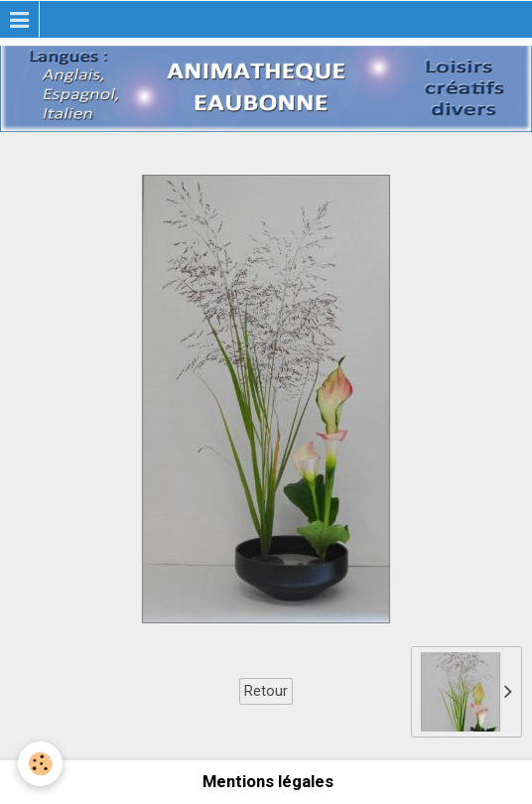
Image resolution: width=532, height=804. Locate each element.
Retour (266, 691)
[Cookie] (40, 764)
